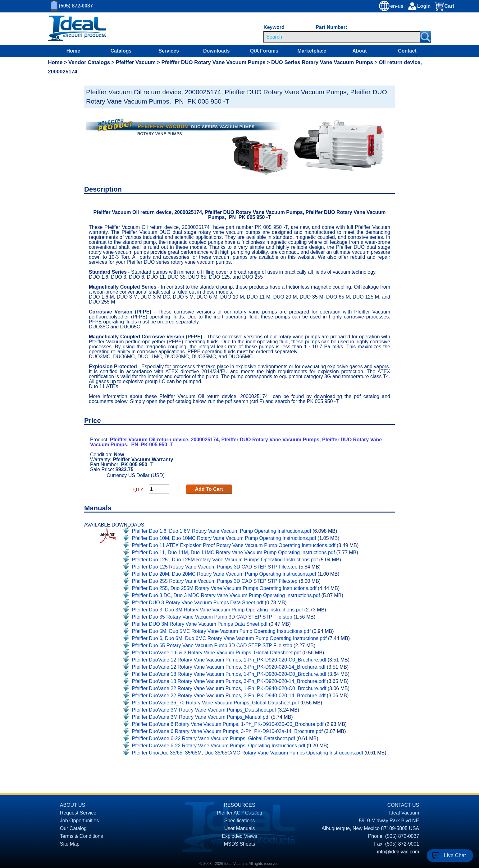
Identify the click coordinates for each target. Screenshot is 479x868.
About (359, 51)
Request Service (78, 813)
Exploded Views (239, 836)
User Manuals (240, 828)
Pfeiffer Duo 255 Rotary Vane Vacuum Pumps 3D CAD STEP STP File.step (215, 581)
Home (73, 51)
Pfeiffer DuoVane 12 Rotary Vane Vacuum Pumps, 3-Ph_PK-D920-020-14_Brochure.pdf (229, 667)
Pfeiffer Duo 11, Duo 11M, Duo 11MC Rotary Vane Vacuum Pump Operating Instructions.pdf (234, 552)
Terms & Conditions (82, 836)
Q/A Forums (264, 51)
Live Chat (455, 855)
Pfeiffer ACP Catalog (239, 813)
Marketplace (312, 51)
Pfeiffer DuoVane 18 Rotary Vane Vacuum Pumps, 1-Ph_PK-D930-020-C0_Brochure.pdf (229, 674)
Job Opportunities (79, 821)
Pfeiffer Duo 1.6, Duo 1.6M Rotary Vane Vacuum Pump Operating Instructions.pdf (222, 531)
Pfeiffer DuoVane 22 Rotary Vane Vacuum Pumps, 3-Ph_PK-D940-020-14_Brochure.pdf (229, 696)
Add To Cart (209, 489)
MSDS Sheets (239, 844)
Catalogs (121, 51)
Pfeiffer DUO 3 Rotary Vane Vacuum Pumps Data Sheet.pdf (198, 603)
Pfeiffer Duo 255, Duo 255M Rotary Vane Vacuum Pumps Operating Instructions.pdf (224, 588)
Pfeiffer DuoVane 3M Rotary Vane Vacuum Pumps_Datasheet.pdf (204, 710)
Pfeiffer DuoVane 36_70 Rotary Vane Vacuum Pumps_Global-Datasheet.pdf (216, 703)
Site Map (70, 844)
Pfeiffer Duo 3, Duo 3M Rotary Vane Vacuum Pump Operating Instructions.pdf (218, 610)
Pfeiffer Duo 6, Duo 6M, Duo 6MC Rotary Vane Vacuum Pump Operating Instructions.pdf (229, 638)
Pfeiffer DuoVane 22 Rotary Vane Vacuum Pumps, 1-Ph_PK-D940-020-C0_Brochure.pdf (229, 688)
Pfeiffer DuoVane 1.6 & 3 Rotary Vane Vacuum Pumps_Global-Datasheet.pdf (217, 653)
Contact (407, 51)
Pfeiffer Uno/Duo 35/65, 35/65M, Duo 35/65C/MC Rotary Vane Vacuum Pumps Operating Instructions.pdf (248, 753)
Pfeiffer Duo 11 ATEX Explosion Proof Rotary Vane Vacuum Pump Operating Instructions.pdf (234, 545)
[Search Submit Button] (425, 37)
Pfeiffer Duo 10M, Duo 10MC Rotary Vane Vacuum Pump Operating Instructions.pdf (224, 538)
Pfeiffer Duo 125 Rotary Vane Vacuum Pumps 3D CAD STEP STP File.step (215, 567)
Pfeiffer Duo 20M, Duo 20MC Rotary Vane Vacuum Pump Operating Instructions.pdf (224, 574)
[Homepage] (77, 29)
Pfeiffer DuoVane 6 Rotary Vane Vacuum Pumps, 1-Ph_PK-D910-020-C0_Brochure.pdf (228, 724)
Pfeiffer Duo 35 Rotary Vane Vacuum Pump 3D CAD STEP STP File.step (212, 617)
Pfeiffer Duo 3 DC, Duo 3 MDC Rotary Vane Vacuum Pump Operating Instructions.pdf (226, 595)
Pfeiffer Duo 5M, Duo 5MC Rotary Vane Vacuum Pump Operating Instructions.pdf (221, 631)
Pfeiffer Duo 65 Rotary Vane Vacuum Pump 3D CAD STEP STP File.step (212, 645)
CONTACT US (403, 805)
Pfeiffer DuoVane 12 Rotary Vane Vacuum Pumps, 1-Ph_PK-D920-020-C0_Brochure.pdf (229, 660)
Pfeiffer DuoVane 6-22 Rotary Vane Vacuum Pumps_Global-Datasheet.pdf (214, 738)
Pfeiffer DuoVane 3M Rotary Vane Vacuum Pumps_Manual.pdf (201, 717)
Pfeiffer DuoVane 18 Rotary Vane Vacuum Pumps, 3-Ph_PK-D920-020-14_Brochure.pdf (229, 681)
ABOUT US (73, 805)
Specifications (240, 821)
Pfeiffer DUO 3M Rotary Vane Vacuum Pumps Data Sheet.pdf (200, 624)
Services (169, 51)
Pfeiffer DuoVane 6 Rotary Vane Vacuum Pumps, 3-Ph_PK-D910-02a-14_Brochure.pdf (227, 731)
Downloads (216, 51)
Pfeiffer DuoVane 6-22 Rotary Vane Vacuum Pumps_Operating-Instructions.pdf (219, 746)
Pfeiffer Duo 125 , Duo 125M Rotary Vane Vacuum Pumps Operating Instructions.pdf (225, 560)
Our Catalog (73, 828)
